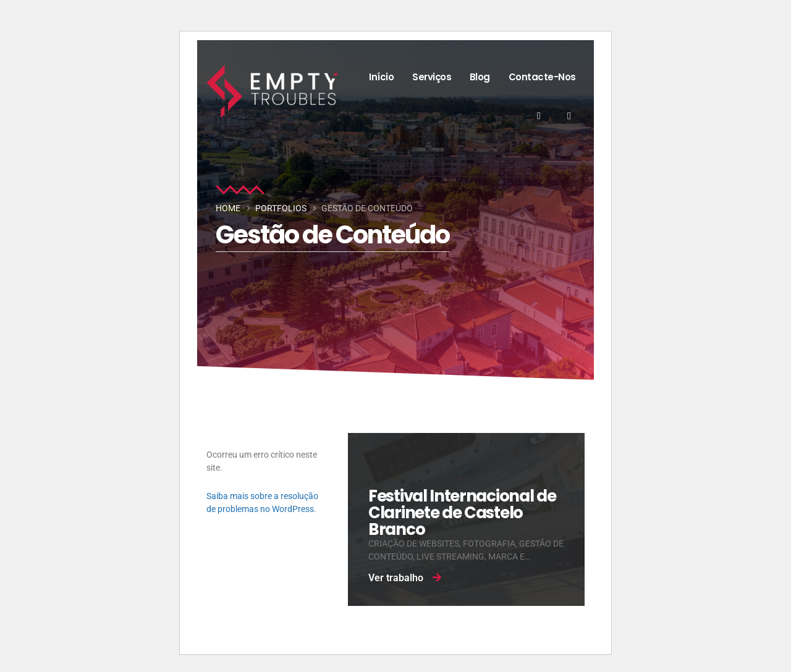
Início (381, 77)
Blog (480, 77)
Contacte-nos (542, 77)
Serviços (432, 77)
